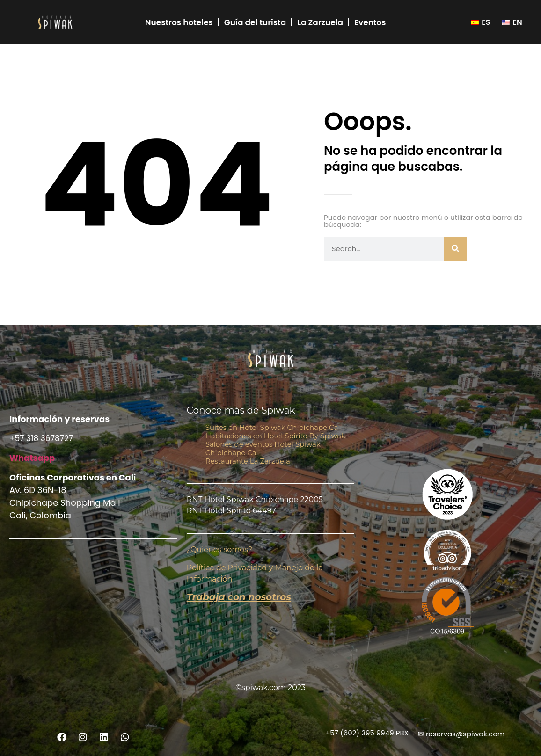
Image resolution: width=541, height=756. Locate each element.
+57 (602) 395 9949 (360, 733)
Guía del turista (255, 22)
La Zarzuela (320, 22)
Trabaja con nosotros (239, 597)
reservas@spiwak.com (465, 734)
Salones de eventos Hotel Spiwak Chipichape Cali (263, 448)
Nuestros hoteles (179, 22)
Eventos (370, 22)
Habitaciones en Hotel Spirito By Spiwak (275, 436)
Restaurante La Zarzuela (248, 461)
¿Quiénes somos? (219, 549)
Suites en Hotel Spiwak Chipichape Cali (274, 427)
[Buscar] (455, 249)
